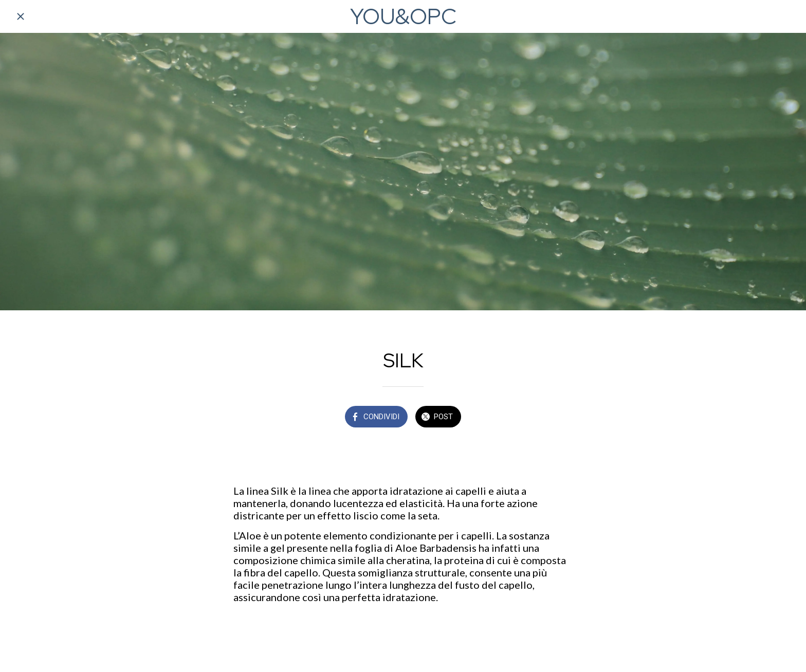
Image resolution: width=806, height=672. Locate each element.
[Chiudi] (21, 16)
